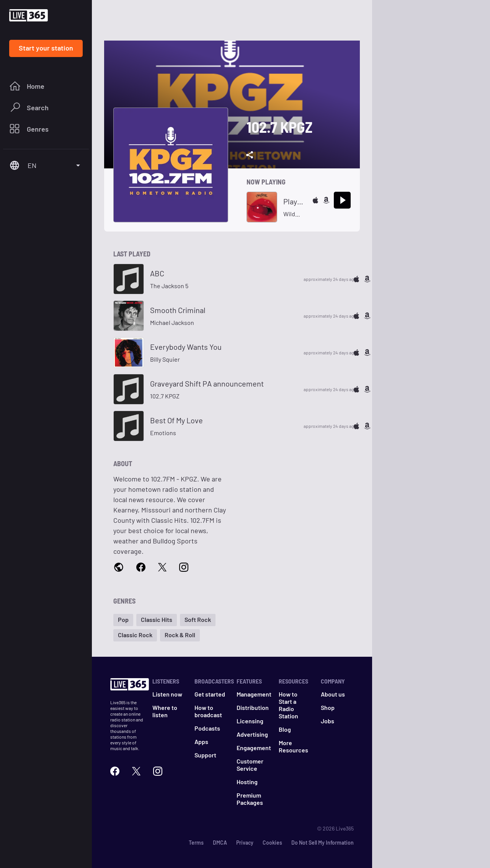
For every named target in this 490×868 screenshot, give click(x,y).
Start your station (46, 48)
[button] (123, 620)
